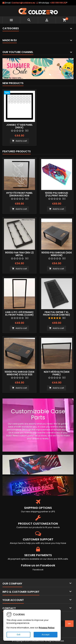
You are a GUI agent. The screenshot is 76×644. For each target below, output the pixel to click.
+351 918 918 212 (59, 3)
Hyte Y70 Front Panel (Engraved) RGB (19, 194)
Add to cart (19, 141)
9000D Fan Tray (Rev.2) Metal (19, 254)
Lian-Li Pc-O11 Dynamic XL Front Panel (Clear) (19, 313)
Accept (46, 635)
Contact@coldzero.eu (23, 3)
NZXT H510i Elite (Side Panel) (57, 373)
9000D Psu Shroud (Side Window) (57, 254)
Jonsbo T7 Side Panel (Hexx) (19, 126)
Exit (19, 635)
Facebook (38, 570)
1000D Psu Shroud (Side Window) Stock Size (19, 373)
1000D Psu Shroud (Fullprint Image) (57, 194)
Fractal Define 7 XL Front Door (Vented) (57, 313)
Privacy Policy (47, 628)
